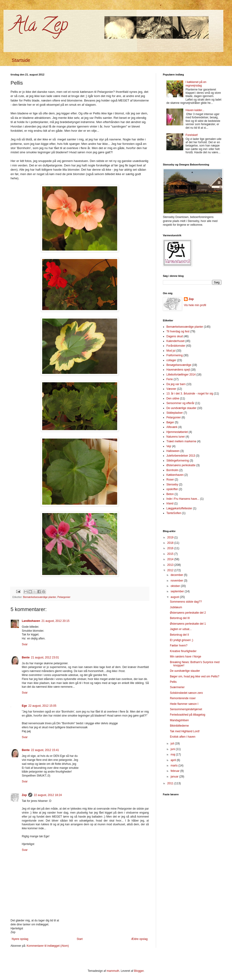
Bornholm (172, 470)
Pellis (173, 682)
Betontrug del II (179, 635)
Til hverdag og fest (178, 331)
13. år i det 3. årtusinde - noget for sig (190, 394)
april (174, 760)
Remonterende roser (183, 698)
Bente (26, 657)
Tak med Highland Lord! (185, 731)
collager (171, 360)
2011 (171, 783)
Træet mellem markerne (181, 441)
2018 (171, 543)
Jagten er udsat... (181, 629)
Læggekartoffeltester (179, 508)
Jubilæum (176, 607)
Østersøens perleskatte (181, 465)
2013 (171, 565)
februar (175, 771)
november (177, 581)
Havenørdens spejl (178, 370)
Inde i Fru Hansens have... (183, 499)
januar (175, 777)
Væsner (171, 389)
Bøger (170, 422)
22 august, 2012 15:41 (45, 750)
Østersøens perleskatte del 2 (188, 613)
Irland (170, 503)
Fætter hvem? (179, 646)
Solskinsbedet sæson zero (186, 693)
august (175, 597)
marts (174, 766)
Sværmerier (177, 687)
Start (80, 939)
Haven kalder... (195, 110)
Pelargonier (64, 597)
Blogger (139, 971)
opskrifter (172, 489)
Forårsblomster (176, 346)
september (178, 591)
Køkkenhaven (175, 475)
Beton (170, 494)
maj (173, 755)
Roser (170, 480)
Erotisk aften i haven (183, 737)
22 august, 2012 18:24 (48, 795)
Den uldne (173, 398)
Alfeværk (172, 427)
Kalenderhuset (175, 341)
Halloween (173, 451)
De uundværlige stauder (181, 408)
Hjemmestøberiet (177, 432)
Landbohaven (31, 621)
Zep (24, 795)
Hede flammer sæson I (184, 704)
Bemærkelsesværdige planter (40, 597)
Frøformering (174, 355)
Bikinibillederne (179, 726)
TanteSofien (174, 513)
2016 (171, 548)
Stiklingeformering (178, 461)
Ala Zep (39, 27)
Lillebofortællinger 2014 (181, 375)
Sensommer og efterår (180, 403)
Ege (24, 706)
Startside (21, 60)
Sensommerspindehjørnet (186, 709)
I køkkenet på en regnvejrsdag (196, 84)
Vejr (169, 446)
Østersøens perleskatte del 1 (188, 624)
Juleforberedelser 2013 (181, 456)
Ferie (170, 379)
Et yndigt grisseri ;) (181, 640)
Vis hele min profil (195, 305)
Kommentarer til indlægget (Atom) (48, 946)
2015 (171, 554)
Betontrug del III (180, 618)
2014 (171, 559)
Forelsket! (192, 135)
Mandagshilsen (179, 720)
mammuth (113, 971)
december (177, 575)
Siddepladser (175, 413)
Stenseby (172, 484)
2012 (171, 570)
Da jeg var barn (176, 384)
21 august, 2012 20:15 (55, 621)
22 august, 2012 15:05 (42, 706)
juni (173, 749)
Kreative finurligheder (183, 651)
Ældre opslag (139, 939)
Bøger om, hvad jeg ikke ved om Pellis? (195, 676)
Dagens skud (175, 336)
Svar (25, 644)
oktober (176, 586)
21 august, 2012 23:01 (45, 657)
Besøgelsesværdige (179, 365)
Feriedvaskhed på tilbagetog (188, 715)
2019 (171, 537)
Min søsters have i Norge (185, 657)
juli (173, 743)
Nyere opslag (20, 939)
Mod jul (171, 351)
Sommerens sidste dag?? (186, 602)
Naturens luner (176, 437)
